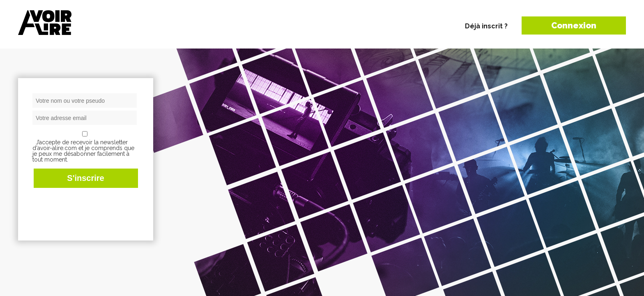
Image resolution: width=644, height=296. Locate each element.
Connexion (574, 25)
